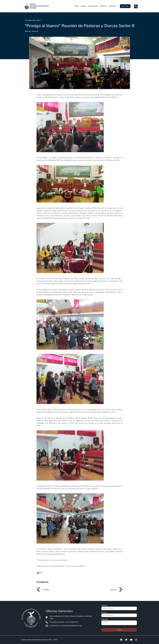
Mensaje (105, 619)
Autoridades (93, 6)
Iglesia (83, 6)
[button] (136, 6)
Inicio (77, 6)
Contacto (112, 6)
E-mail (104, 613)
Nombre (105, 606)
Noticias (103, 6)
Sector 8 (35, 31)
